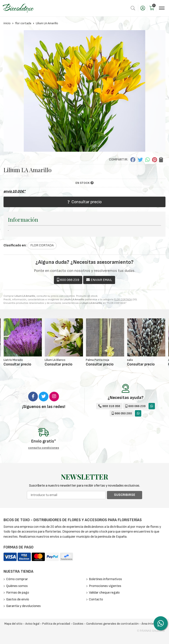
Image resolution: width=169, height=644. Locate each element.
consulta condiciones (44, 448)
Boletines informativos (105, 579)
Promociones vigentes (105, 586)
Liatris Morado (13, 360)
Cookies (78, 624)
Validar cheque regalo (104, 593)
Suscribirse (125, 495)
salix (130, 360)
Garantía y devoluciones (23, 606)
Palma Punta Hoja (97, 360)
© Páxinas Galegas (151, 631)
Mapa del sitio (13, 624)
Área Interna (150, 624)
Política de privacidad (56, 624)
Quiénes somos (17, 586)
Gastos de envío (18, 599)
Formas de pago (18, 593)
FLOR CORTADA (123, 300)
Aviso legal (32, 624)
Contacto (96, 599)
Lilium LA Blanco (55, 360)
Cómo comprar (17, 579)
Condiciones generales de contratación (112, 624)
